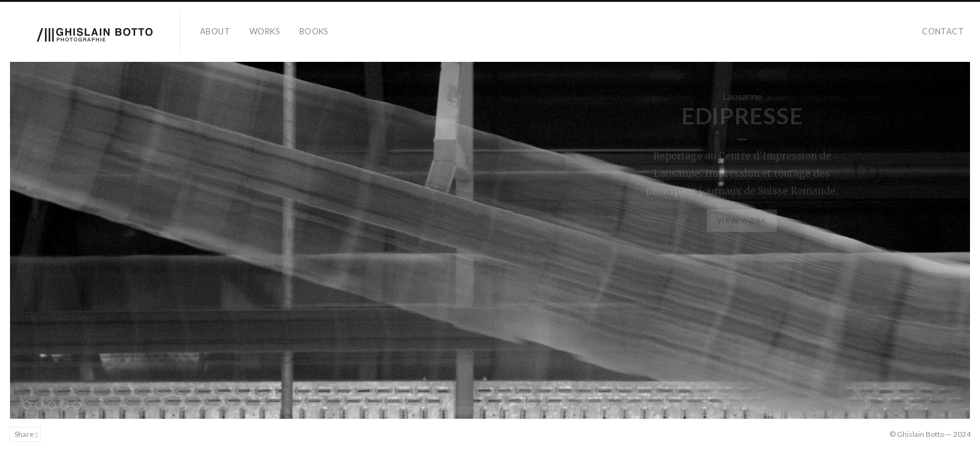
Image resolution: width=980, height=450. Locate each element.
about (215, 31)
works (265, 31)
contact (943, 31)
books (314, 31)
